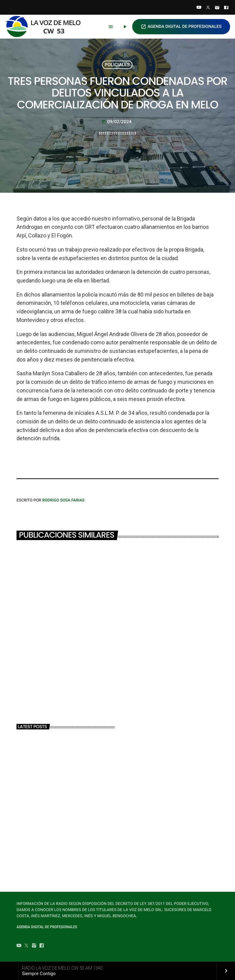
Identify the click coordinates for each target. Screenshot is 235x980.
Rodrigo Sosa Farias (63, 500)
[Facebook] (226, 8)
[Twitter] (208, 8)
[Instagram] (217, 8)
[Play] (125, 27)
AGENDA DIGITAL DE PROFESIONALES (181, 27)
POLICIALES (117, 65)
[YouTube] (199, 8)
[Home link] (46, 27)
